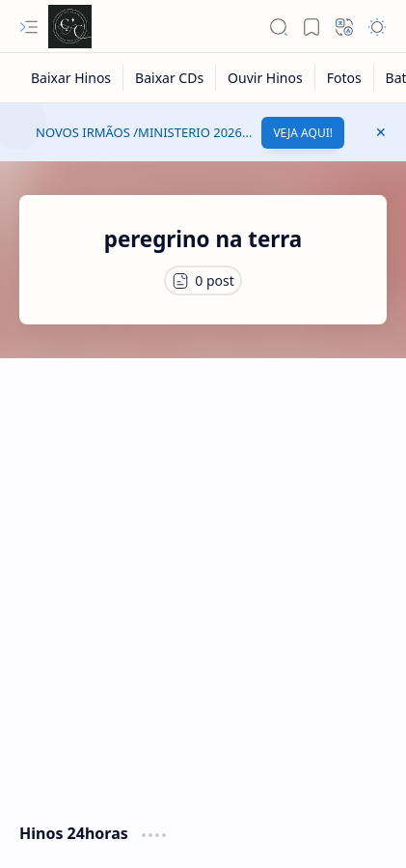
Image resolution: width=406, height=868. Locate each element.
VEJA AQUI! (303, 133)
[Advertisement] (203, 581)
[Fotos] (345, 78)
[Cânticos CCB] (70, 27)
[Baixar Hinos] (71, 78)
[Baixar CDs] (170, 78)
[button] (29, 27)
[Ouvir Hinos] (266, 78)
